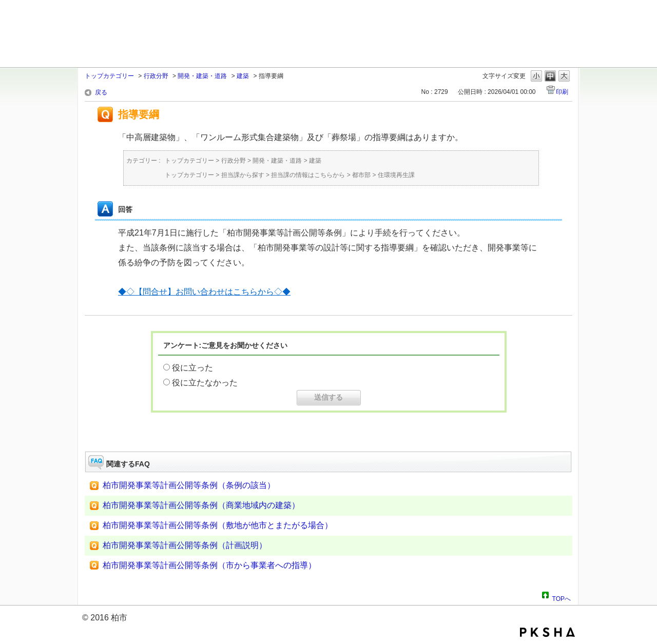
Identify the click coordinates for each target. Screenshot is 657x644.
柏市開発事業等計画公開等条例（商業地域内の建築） (201, 505)
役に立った (192, 368)
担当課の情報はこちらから (308, 175)
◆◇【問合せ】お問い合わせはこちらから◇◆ (204, 292)
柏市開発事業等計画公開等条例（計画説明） (185, 545)
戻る (101, 92)
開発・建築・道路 (202, 76)
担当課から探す (243, 175)
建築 (243, 76)
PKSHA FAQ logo (547, 632)
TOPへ (562, 597)
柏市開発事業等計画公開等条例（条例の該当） (189, 485)
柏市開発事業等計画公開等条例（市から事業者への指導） (209, 565)
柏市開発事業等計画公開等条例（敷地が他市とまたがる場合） (218, 525)
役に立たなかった (205, 383)
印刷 (562, 92)
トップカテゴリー (109, 76)
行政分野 (156, 76)
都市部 (361, 175)
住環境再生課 (396, 175)
